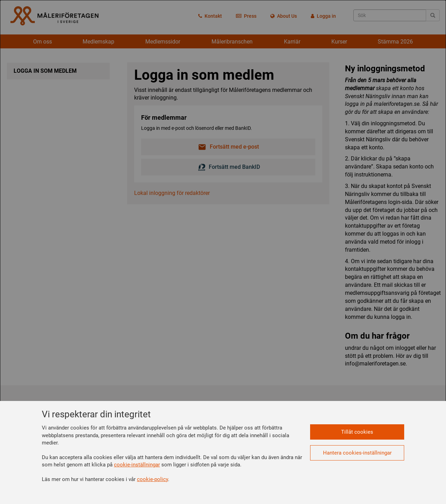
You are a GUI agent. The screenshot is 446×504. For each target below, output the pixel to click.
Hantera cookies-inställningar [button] (357, 453)
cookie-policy (152, 479)
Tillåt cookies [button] (357, 432)
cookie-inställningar (137, 465)
